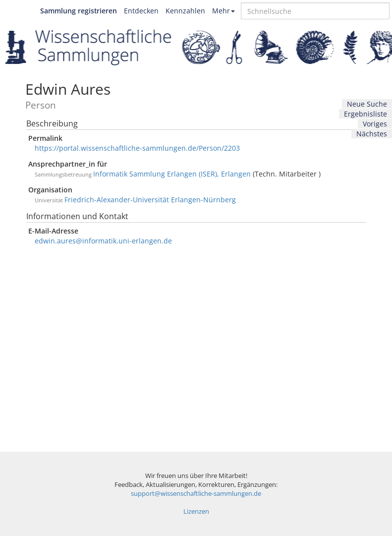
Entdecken (141, 11)
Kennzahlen (185, 11)
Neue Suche (367, 104)
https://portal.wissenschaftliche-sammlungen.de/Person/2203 (137, 148)
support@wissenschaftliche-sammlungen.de (196, 494)
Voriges (375, 124)
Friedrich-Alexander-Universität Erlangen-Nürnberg (150, 200)
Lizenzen (196, 511)
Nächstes (372, 134)
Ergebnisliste (365, 114)
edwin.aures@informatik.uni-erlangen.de (103, 241)
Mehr (224, 11)
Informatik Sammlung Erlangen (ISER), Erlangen (172, 174)
